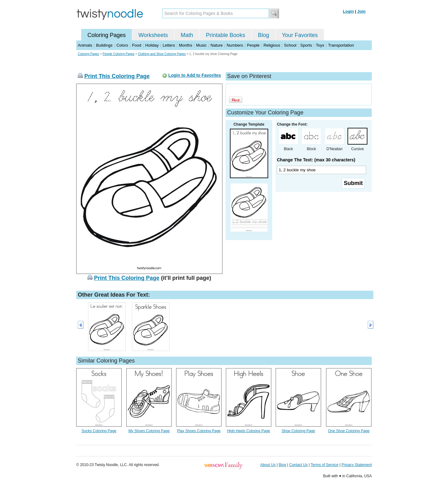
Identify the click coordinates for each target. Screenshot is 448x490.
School (290, 45)
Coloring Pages (107, 35)
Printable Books (226, 35)
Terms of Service (324, 465)
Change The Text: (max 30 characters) (316, 160)
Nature (217, 45)
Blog (264, 35)
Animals (85, 45)
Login (348, 11)
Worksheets (153, 35)
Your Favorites (300, 35)
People (253, 45)
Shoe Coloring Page (298, 431)
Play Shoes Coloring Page (199, 431)
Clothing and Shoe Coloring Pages (162, 54)
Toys (320, 45)
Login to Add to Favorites (195, 75)
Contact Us (299, 465)
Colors (122, 45)
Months (186, 45)
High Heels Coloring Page (249, 431)
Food (137, 45)
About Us (268, 465)
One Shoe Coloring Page (349, 431)
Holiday (152, 45)
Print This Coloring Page (117, 76)
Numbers (235, 45)
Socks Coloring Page (99, 431)
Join (361, 11)
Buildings (104, 45)
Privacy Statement (357, 465)
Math (187, 35)
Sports (306, 45)
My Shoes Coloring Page (149, 431)
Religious (272, 45)
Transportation (341, 45)
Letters (169, 45)
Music (201, 45)
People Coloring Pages (119, 54)
